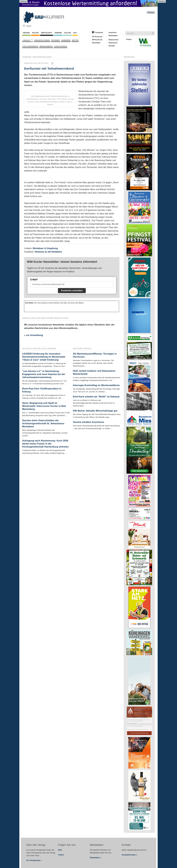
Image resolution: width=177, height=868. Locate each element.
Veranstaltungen (42, 40)
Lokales (28, 40)
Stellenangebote (30, 46)
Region (26, 33)
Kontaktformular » (129, 855)
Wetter (75, 40)
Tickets (129, 39)
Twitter (61, 855)
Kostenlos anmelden (72, 291)
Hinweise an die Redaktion (48, 252)
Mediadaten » (96, 858)
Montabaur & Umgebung (45, 248)
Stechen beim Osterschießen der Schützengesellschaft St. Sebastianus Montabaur (43, 423)
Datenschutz (113, 40)
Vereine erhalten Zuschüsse (89, 422)
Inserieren (112, 33)
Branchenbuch (46, 46)
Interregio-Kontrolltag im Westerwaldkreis (96, 385)
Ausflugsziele (61, 46)
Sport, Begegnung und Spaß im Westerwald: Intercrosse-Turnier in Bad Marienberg (44, 406)
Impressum (113, 43)
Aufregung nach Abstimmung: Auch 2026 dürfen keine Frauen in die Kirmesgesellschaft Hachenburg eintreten (45, 444)
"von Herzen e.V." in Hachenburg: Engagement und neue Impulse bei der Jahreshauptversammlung (44, 374)
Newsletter (96, 43)
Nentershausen (42, 57)
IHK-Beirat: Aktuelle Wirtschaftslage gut (95, 411)
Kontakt (112, 46)
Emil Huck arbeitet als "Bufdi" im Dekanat (96, 397)
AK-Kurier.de (97, 37)
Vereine (58, 33)
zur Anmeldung (34, 335)
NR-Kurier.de (97, 40)
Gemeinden (66, 40)
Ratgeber (56, 40)
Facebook (99, 33)
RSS (60, 850)
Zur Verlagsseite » (34, 860)
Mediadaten (113, 36)
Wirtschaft (47, 33)
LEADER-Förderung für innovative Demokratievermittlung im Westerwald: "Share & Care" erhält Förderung (44, 357)
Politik (35, 33)
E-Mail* (34, 280)
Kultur (68, 33)
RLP (75, 33)
